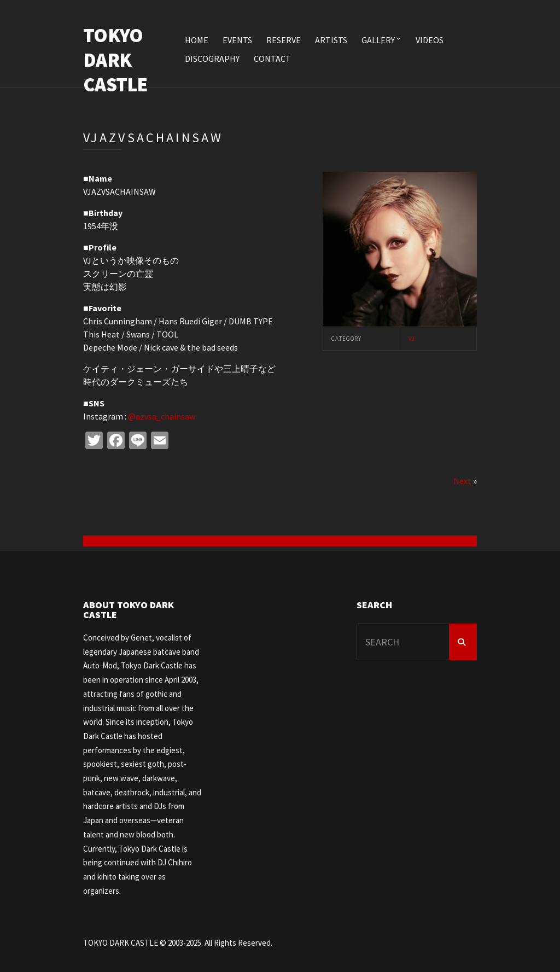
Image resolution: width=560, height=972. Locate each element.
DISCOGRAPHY (212, 59)
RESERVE (284, 40)
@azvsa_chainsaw (162, 416)
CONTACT (272, 59)
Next (462, 481)
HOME (197, 40)
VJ (412, 339)
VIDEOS (430, 40)
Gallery (378, 40)
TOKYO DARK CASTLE (115, 60)
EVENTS (237, 40)
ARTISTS (331, 40)
